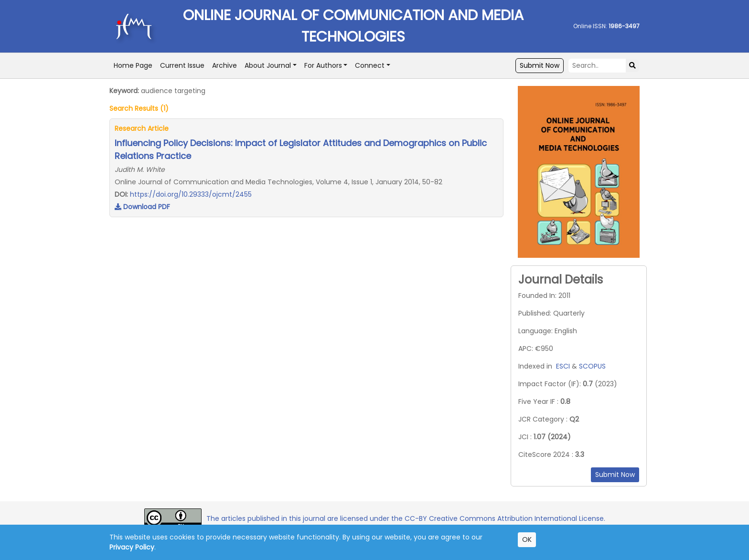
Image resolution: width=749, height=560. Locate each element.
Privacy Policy (132, 547)
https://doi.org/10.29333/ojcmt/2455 (191, 194)
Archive (225, 65)
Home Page (133, 65)
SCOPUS (592, 366)
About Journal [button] (268, 65)
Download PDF (142, 207)
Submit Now (540, 65)
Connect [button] (370, 65)
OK (527, 539)
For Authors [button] (323, 65)
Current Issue (182, 65)
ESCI (563, 366)
